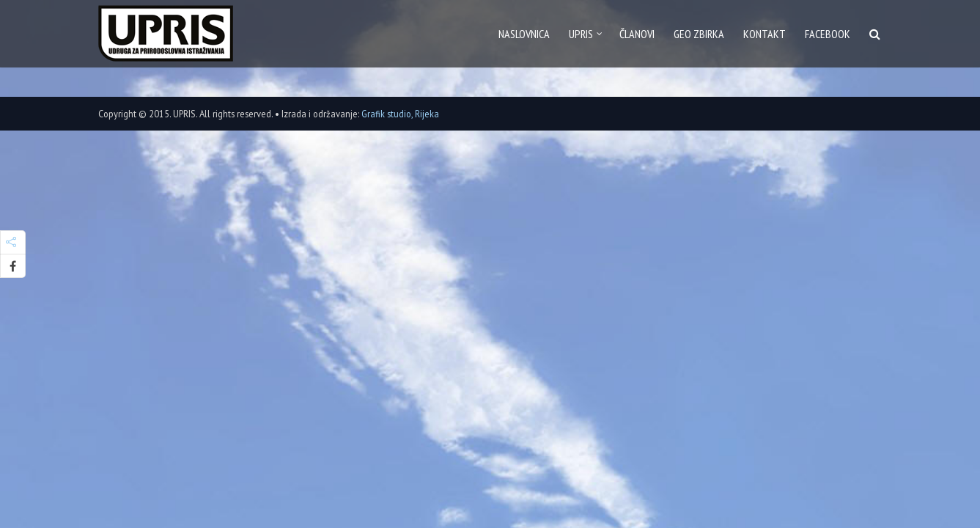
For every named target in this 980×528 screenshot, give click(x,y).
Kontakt (765, 34)
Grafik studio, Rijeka (400, 114)
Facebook (828, 34)
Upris (581, 34)
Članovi (637, 34)
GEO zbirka (699, 34)
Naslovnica (524, 34)
